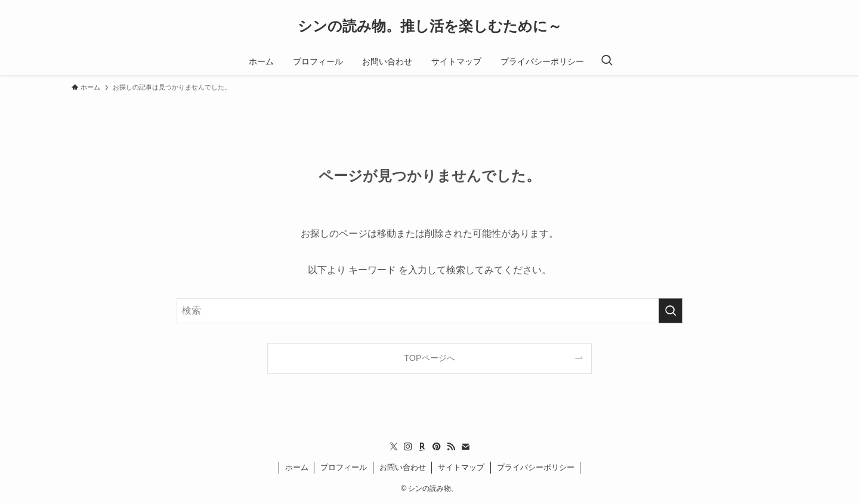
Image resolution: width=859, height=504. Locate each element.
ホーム (297, 467)
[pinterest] (437, 447)
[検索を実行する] (670, 311)
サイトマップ (461, 467)
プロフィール (344, 467)
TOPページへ (429, 358)
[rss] (451, 447)
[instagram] (408, 447)
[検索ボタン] (607, 61)
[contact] (465, 447)
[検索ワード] (429, 311)
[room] (422, 447)
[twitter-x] (394, 447)
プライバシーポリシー (536, 467)
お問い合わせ (403, 467)
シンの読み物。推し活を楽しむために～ (430, 26)
